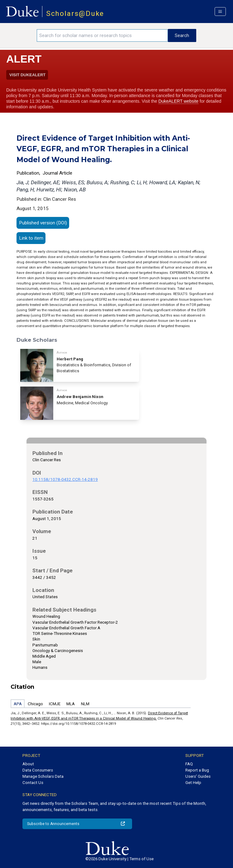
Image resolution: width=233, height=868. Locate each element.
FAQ (189, 764)
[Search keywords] (102, 35)
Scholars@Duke (75, 14)
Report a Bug (197, 770)
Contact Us (33, 783)
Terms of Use (141, 859)
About (28, 764)
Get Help (193, 783)
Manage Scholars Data (43, 776)
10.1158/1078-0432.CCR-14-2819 (65, 479)
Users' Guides (198, 776)
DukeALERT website (178, 101)
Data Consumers (38, 770)
